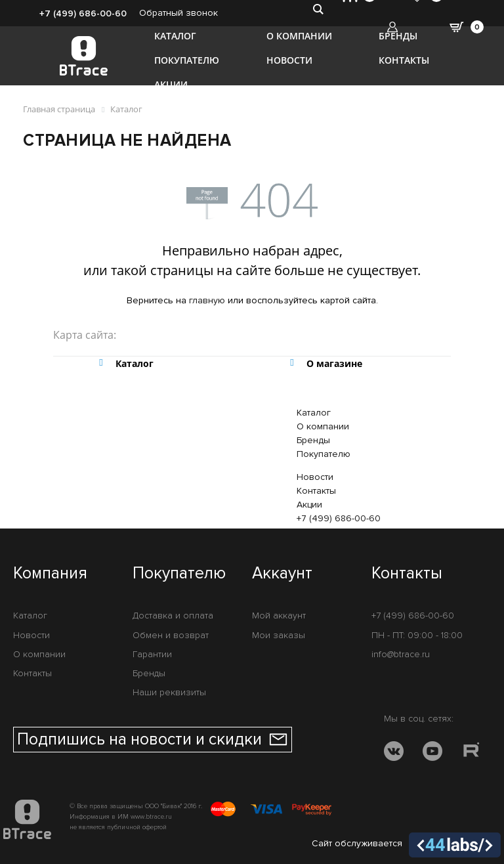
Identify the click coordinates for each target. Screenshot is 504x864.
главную (207, 300)
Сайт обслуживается (406, 845)
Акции (171, 84)
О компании (299, 36)
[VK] (394, 753)
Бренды (398, 36)
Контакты (404, 60)
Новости (289, 60)
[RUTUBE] (471, 753)
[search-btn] (318, 9)
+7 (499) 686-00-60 (83, 13)
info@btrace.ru (401, 654)
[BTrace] (84, 56)
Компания (50, 574)
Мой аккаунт (279, 616)
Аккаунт (282, 574)
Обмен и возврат (171, 635)
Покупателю (187, 60)
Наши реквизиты (169, 692)
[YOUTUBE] (432, 753)
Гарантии (152, 654)
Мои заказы (279, 635)
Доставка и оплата (173, 616)
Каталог (175, 36)
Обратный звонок (178, 13)
